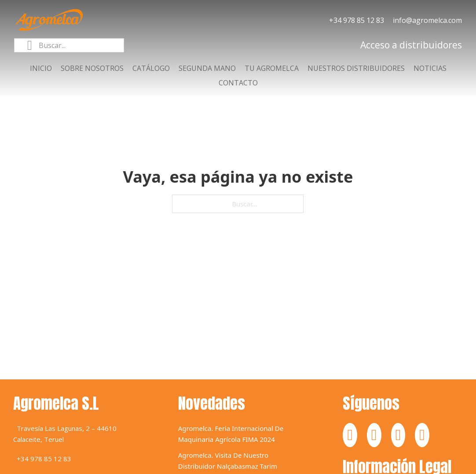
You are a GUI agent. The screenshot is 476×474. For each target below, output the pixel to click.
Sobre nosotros (92, 68)
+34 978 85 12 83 (357, 20)
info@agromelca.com (427, 20)
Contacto (238, 83)
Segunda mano (207, 68)
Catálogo (151, 68)
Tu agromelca (272, 68)
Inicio (41, 68)
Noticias (430, 68)
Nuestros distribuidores (356, 68)
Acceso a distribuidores (411, 45)
